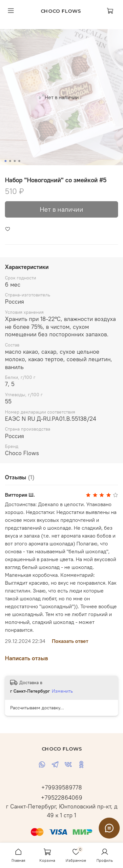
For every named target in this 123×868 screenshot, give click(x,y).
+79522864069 (62, 797)
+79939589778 (62, 787)
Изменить (62, 691)
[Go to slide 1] (5, 161)
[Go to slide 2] (10, 161)
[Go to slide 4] (19, 161)
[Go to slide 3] (14, 161)
